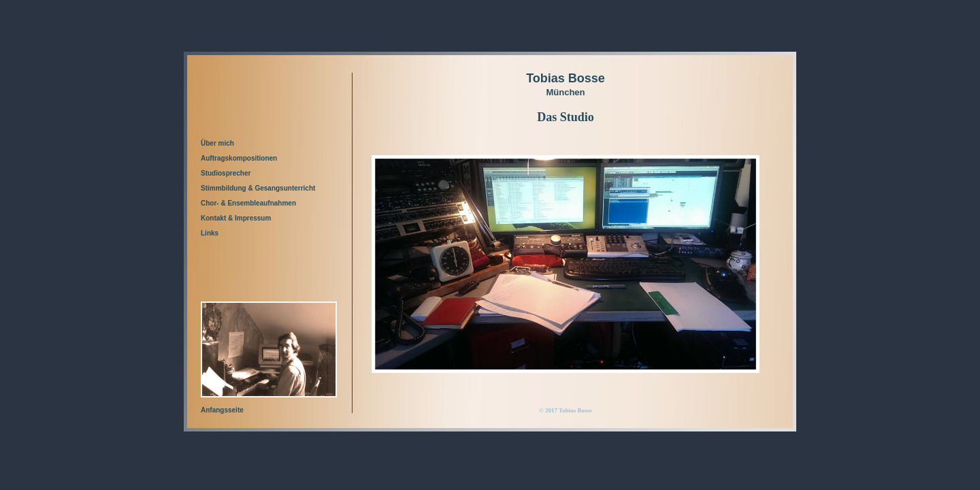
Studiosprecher (226, 173)
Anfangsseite (222, 410)
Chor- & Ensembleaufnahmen (248, 203)
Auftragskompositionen (239, 158)
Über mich (217, 143)
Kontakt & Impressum (236, 218)
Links (210, 233)
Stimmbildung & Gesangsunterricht (258, 188)
